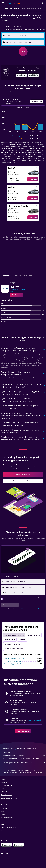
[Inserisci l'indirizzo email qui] (25, 593)
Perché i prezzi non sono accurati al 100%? (24, 763)
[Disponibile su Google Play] (21, 76)
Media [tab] (27, 108)
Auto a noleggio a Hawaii (11, 772)
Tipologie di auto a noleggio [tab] (14, 635)
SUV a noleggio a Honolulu (12, 661)
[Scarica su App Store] (18, 845)
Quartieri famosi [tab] (10, 640)
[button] (3, 3)
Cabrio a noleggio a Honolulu (13, 664)
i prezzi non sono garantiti (10, 750)
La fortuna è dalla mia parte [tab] (14, 649)
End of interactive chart (1, 130)
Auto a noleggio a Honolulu (28, 772)
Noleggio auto (12, 771)
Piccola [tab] (19, 108)
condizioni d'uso (23, 609)
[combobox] (12, 26)
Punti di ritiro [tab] (28, 276)
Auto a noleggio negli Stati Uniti (27, 771)
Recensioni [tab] (17, 276)
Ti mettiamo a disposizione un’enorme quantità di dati (24, 759)
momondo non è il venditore (24, 756)
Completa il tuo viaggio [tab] (13, 644)
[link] (33, 179)
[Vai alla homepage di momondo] (13, 3)
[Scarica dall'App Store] (33, 76)
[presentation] (33, 75)
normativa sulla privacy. (35, 609)
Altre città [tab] (22, 640)
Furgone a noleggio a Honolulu (14, 658)
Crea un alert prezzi (34, 720)
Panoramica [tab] (6, 276)
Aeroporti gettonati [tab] (34, 635)
